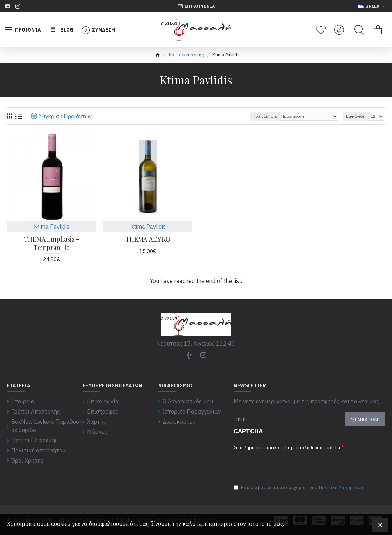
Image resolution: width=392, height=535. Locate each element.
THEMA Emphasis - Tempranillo (51, 243)
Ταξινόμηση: (265, 116)
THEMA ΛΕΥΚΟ (148, 239)
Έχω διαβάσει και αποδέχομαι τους (299, 488)
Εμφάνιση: (356, 116)
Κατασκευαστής (186, 55)
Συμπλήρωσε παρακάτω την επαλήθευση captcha (287, 448)
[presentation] (283, 464)
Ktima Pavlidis (52, 227)
